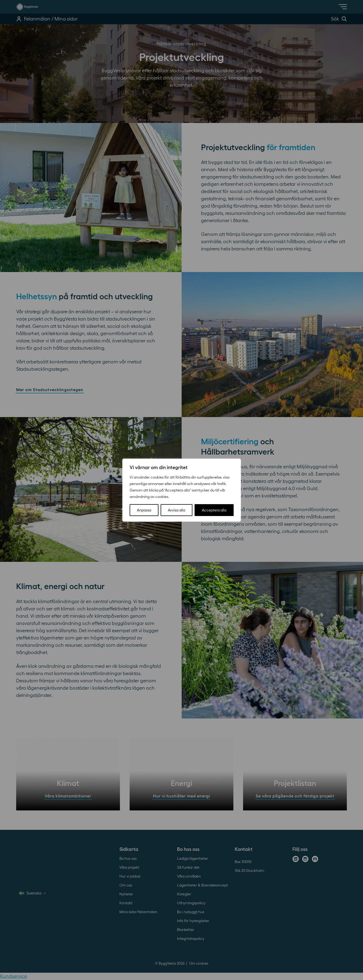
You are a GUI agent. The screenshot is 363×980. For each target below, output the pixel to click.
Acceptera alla (214, 510)
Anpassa (144, 510)
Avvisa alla (177, 510)
